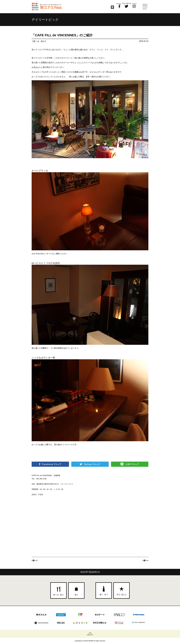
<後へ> (145, 560)
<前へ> (35, 560)
